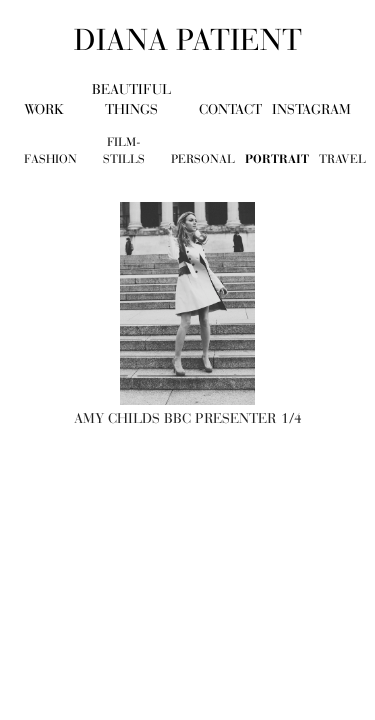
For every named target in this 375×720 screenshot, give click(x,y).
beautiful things (131, 99)
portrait (277, 159)
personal (203, 159)
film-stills (124, 150)
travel (342, 159)
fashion (50, 159)
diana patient (188, 40)
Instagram (311, 109)
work (44, 109)
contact (230, 109)
